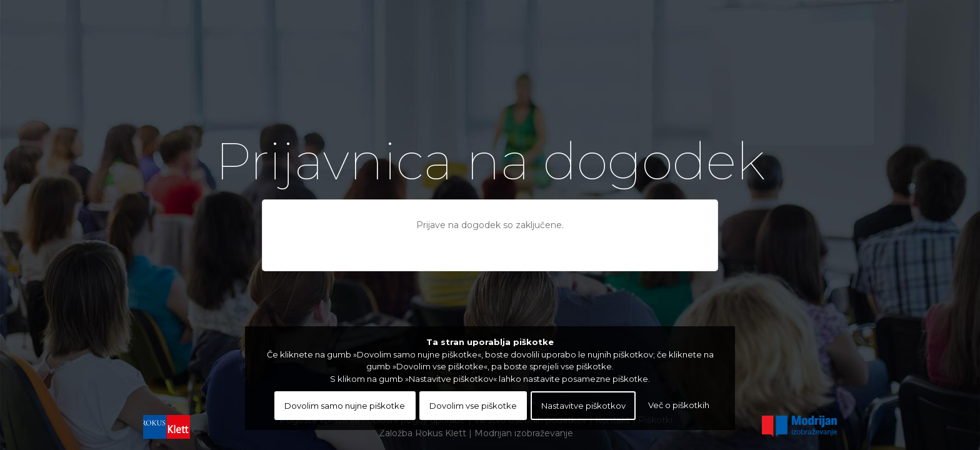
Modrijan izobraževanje (524, 433)
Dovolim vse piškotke (473, 406)
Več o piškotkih (679, 405)
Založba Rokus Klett (422, 433)
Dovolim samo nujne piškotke (345, 406)
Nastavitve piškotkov (583, 406)
